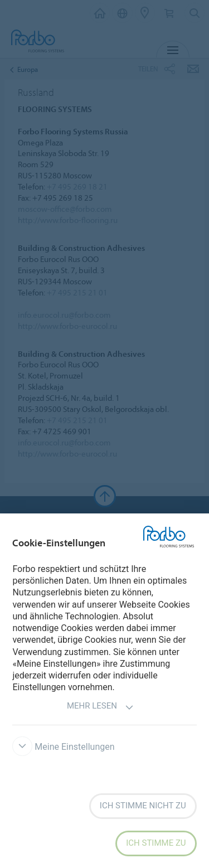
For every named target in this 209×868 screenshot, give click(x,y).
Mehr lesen (100, 707)
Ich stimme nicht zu (143, 806)
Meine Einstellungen (63, 747)
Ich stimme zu (156, 843)
